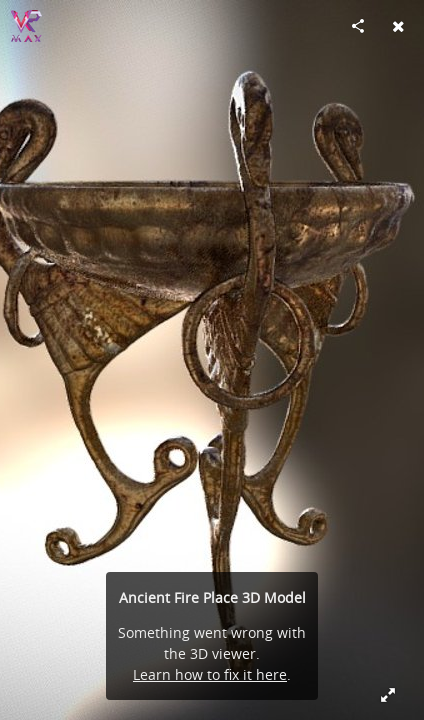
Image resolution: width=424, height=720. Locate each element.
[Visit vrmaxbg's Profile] (26, 26)
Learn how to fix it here (210, 674)
